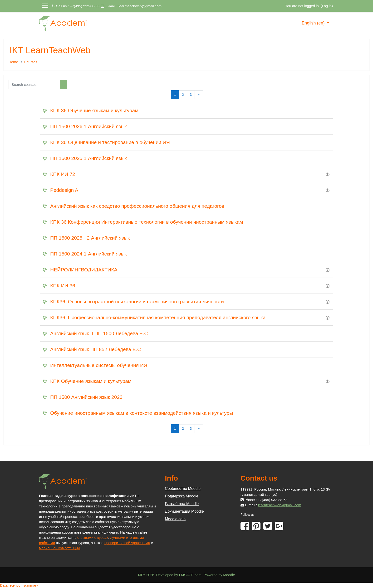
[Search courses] (34, 85)
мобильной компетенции (59, 548)
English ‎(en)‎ (314, 23)
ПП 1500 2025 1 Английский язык (88, 158)
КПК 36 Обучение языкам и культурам (94, 110)
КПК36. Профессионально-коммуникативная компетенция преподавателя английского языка (158, 317)
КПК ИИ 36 (63, 286)
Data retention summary (19, 585)
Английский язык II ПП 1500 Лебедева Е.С (99, 333)
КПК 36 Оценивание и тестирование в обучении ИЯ (110, 142)
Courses (30, 62)
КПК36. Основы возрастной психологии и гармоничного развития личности (137, 301)
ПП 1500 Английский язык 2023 (86, 397)
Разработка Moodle (182, 504)
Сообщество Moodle (183, 489)
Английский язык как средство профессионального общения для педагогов (137, 206)
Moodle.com (175, 519)
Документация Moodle (184, 511)
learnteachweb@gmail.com (140, 6)
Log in (327, 6)
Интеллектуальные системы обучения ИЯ (99, 365)
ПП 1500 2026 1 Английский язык (88, 126)
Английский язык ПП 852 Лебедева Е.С (96, 349)
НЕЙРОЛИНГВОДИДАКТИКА (84, 270)
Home (13, 62)
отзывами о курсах (93, 537)
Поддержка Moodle (182, 496)
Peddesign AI (65, 190)
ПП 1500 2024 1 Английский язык (88, 254)
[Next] (199, 95)
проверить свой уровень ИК (127, 543)
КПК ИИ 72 (63, 174)
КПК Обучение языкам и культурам (91, 381)
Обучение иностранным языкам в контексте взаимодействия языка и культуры (142, 413)
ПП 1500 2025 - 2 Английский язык (90, 238)
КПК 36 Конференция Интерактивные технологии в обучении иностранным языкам (147, 222)
